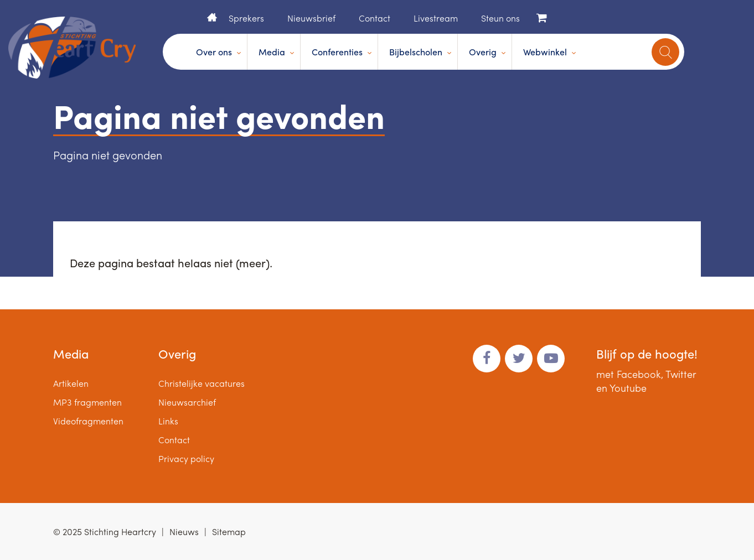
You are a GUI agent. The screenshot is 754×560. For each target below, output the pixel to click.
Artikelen (71, 383)
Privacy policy (186, 458)
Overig (483, 52)
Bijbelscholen (416, 52)
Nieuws (184, 532)
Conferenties (337, 52)
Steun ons (500, 18)
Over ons (214, 52)
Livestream (436, 18)
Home (212, 17)
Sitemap (229, 532)
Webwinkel (545, 52)
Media (272, 52)
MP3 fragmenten (87, 402)
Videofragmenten (88, 421)
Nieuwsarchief (187, 402)
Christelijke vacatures (202, 383)
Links (168, 421)
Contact (375, 18)
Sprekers (246, 18)
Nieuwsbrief (311, 18)
